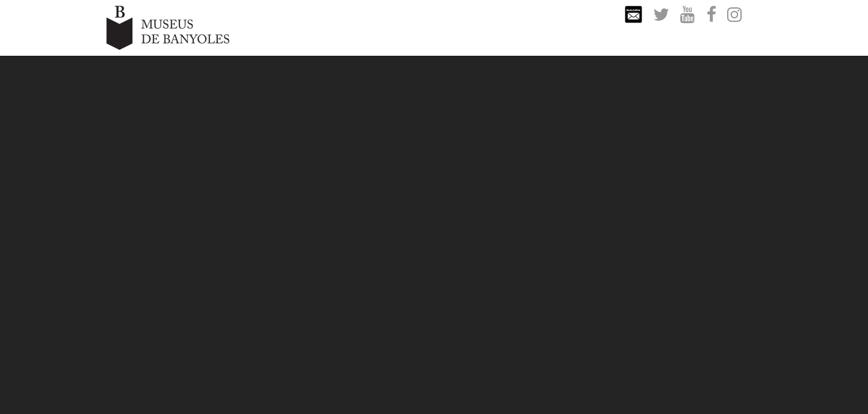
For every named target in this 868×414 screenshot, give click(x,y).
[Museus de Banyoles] (168, 27)
